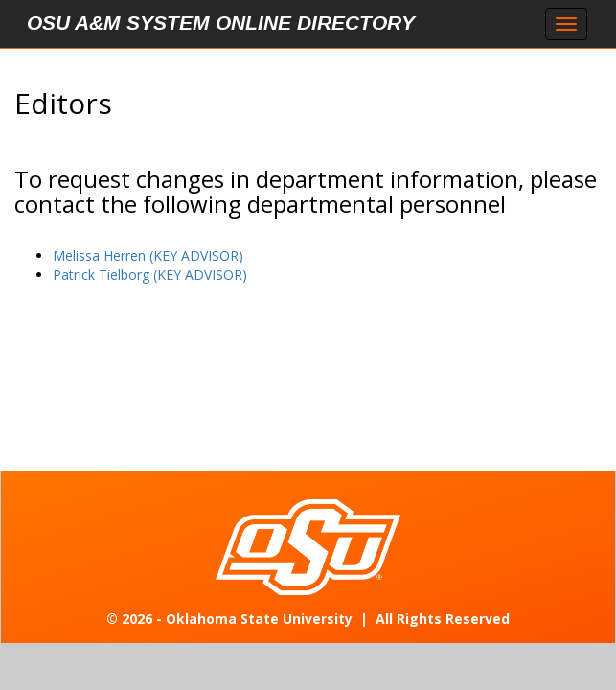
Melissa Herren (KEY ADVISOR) (148, 255)
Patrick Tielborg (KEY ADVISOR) (150, 275)
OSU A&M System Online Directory (221, 23)
